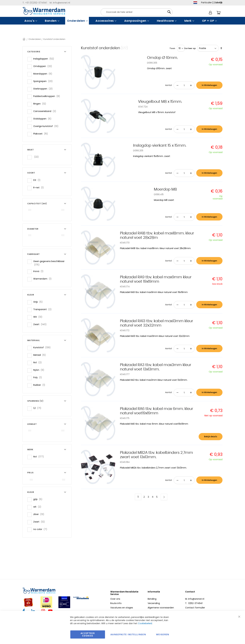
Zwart (41, 324)
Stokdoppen (43, 119)
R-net (39, 187)
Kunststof (43, 347)
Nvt (38, 362)
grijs (39, 499)
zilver (40, 514)
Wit (39, 317)
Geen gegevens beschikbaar (49, 263)
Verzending (154, 603)
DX (38, 180)
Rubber (40, 385)
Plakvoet (42, 134)
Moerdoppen (44, 74)
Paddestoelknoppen (48, 96)
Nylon (40, 370)
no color (41, 529)
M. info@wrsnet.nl (195, 599)
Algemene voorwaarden (161, 608)
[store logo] (44, 11)
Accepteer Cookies (88, 634)
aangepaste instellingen (128, 634)
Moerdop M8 (165, 189)
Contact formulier (195, 608)
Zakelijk (218, 2)
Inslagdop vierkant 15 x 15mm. (160, 146)
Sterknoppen (44, 89)
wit (38, 507)
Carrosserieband (46, 111)
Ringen (41, 104)
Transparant (43, 309)
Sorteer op (190, 48)
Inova (39, 271)
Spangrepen (44, 81)
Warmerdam (43, 279)
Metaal (40, 355)
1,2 (38, 408)
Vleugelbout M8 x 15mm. (160, 102)
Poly (39, 377)
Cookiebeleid (145, 623)
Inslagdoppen (45, 59)
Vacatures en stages (122, 608)
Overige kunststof (47, 126)
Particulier (206, 2)
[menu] (122, 21)
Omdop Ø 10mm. (162, 58)
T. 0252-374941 (194, 603)
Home (24, 39)
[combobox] (137, 12)
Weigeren (163, 634)
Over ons (115, 599)
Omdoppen (44, 66)
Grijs (39, 302)
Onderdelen (35, 39)
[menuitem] (30, 21)
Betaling (152, 599)
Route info (116, 603)
